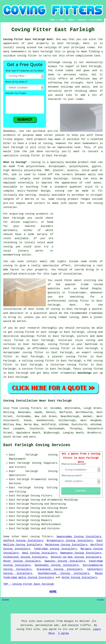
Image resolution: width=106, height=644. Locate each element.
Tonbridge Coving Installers (55, 549)
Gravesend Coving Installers (59, 569)
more (33, 437)
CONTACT (82, 20)
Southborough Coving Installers (64, 573)
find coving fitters (27, 408)
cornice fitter (33, 369)
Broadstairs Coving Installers (70, 541)
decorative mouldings (19, 336)
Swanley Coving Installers (65, 561)
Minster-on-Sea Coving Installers (76, 557)
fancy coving (83, 369)
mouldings (84, 373)
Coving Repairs (41, 520)
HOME (53, 20)
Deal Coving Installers (40, 553)
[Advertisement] (79, 232)
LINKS (62, 20)
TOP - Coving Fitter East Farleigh (29, 584)
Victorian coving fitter (69, 365)
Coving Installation (45, 516)
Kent (25, 537)
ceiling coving (33, 361)
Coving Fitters (41, 496)
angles (19, 139)
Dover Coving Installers (22, 561)
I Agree (63, 633)
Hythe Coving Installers (79, 578)
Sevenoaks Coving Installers (57, 565)
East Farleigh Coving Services (37, 445)
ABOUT (71, 20)
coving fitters (41, 537)
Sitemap (5, 600)
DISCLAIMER (96, 20)
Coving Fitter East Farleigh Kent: (29, 39)
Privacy (101, 600)
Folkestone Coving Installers (25, 557)
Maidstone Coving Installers (66, 545)
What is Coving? (15, 162)
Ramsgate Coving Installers (81, 553)
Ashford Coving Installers (23, 541)
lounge (53, 332)
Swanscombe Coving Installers (79, 537)
